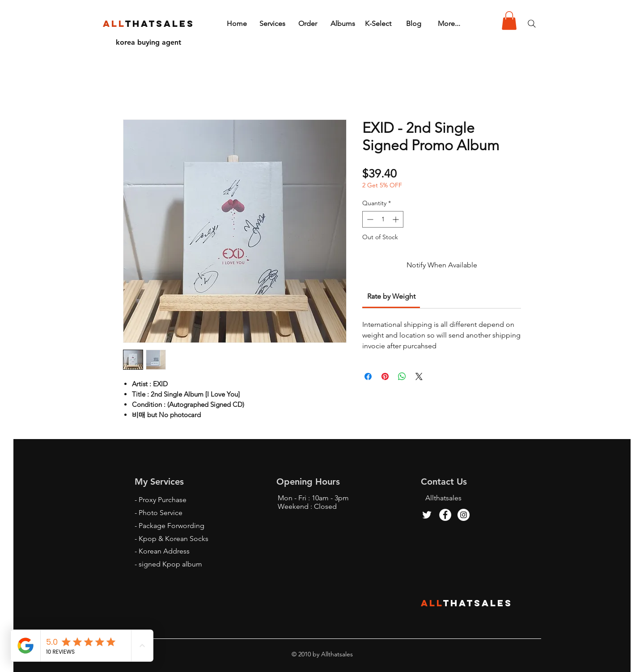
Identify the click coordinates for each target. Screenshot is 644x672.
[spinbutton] (383, 219)
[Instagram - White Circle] (464, 515)
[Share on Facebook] (368, 376)
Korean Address (164, 551)
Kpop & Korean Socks (174, 539)
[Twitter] (427, 515)
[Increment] (396, 219)
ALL (432, 603)
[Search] (532, 24)
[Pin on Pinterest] (385, 376)
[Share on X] (419, 376)
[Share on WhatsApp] (402, 376)
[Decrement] (369, 219)
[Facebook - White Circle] (445, 515)
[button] (509, 21)
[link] (391, 296)
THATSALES (478, 603)
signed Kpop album (170, 564)
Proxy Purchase (163, 500)
